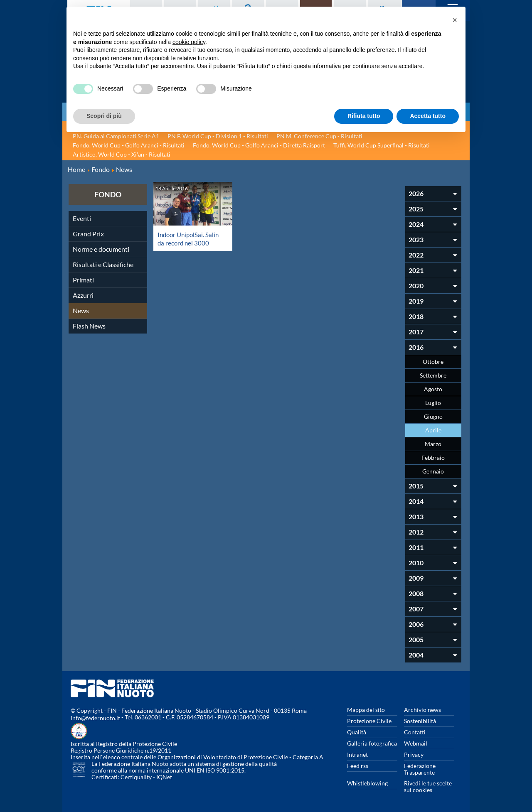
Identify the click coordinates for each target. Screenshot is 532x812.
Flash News (89, 326)
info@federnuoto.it (95, 718)
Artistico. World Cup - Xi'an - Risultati (122, 154)
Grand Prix (88, 234)
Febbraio (433, 458)
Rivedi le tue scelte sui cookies (428, 786)
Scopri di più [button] (104, 116)
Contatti (415, 732)
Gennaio (433, 471)
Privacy (414, 754)
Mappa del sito (366, 710)
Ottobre (433, 362)
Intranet (357, 754)
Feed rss (358, 766)
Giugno (433, 416)
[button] (455, 20)
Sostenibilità (420, 721)
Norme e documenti (101, 249)
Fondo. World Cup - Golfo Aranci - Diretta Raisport (259, 145)
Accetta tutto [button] (428, 116)
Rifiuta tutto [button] (364, 116)
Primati (83, 280)
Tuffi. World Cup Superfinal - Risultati (382, 145)
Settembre (433, 375)
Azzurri (83, 295)
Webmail (416, 743)
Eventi (82, 218)
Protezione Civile (369, 721)
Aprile (433, 430)
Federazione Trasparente (420, 769)
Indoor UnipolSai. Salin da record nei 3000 (190, 239)
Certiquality (136, 777)
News (81, 310)
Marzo (433, 444)
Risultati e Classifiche (103, 264)
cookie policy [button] (189, 42)
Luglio (433, 403)
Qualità (357, 732)
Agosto (433, 389)
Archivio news (422, 710)
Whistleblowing (367, 783)
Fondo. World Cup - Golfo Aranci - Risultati (129, 145)
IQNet (164, 777)
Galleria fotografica (372, 743)
